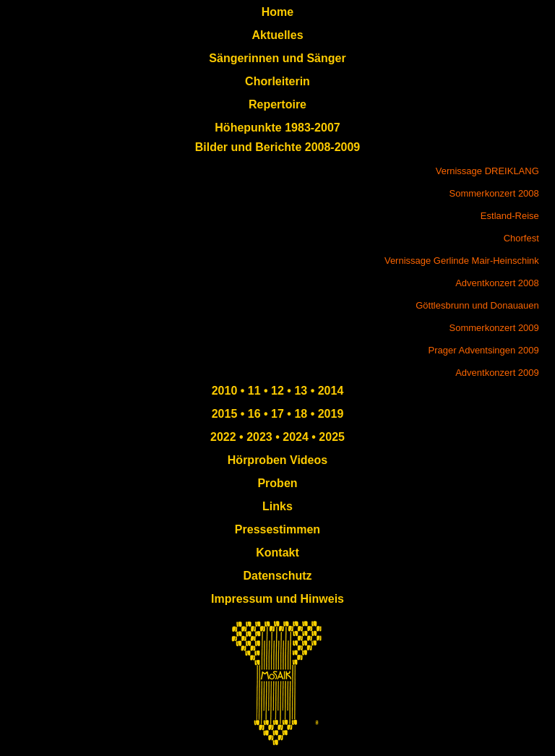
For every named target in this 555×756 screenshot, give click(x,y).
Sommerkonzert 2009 (494, 328)
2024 (296, 437)
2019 (329, 414)
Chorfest (521, 238)
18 (299, 414)
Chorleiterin (277, 81)
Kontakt (277, 553)
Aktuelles (277, 35)
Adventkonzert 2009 (497, 373)
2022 (223, 437)
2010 (225, 391)
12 (276, 391)
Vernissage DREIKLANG (487, 171)
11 (252, 391)
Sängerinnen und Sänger (277, 58)
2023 (258, 437)
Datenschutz (277, 576)
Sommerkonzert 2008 (494, 193)
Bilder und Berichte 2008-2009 (278, 147)
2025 (332, 437)
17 (276, 414)
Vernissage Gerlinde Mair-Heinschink (462, 261)
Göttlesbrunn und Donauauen (477, 305)
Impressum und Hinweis (277, 599)
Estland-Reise (510, 216)
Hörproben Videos (277, 460)
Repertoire (277, 104)
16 (252, 414)
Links (277, 506)
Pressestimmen (277, 529)
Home (277, 12)
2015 (225, 414)
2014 (331, 391)
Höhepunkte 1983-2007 (277, 128)
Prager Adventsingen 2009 (484, 350)
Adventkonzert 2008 (497, 283)
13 (302, 391)
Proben (277, 483)
